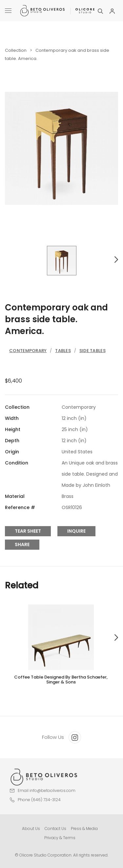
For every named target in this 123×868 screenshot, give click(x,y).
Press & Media (84, 829)
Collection (16, 50)
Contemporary (28, 351)
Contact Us (55, 829)
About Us (31, 829)
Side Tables (92, 351)
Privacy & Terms (60, 838)
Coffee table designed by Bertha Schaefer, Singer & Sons (61, 680)
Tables (63, 351)
